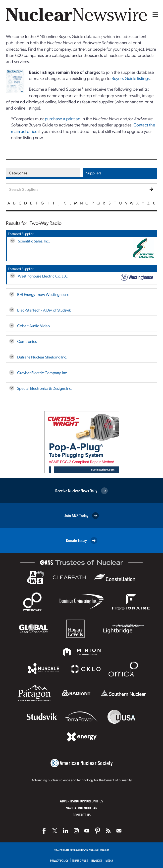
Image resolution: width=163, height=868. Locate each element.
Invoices (97, 860)
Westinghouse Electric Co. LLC (43, 276)
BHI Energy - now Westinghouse (43, 294)
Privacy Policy (59, 860)
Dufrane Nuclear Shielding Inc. (42, 357)
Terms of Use (80, 860)
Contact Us (82, 815)
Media (109, 860)
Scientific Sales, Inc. (34, 241)
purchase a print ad (63, 118)
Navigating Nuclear (81, 808)
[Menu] (154, 15)
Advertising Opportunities (81, 801)
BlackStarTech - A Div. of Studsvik (44, 310)
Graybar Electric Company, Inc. (43, 373)
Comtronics (27, 341)
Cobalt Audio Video (33, 326)
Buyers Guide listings (131, 78)
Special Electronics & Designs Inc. (45, 388)
